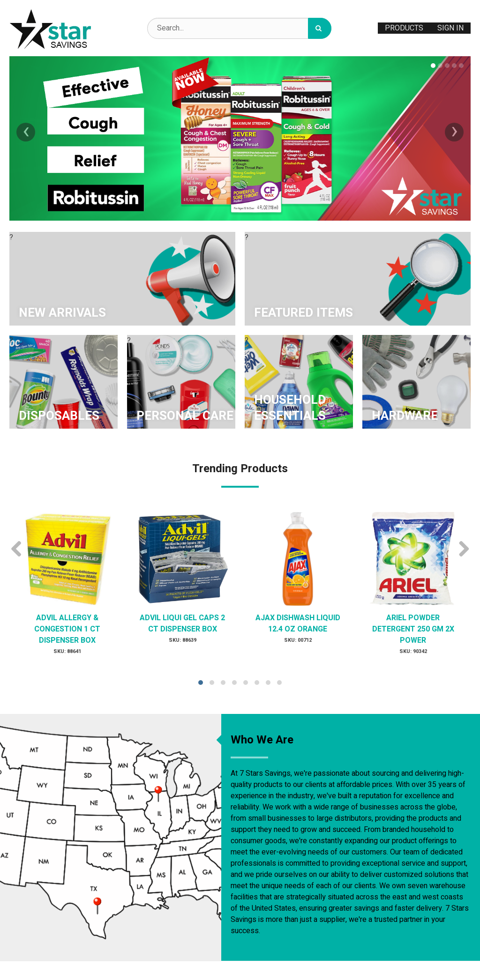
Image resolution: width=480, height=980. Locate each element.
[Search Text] (240, 28)
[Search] (320, 28)
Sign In (450, 28)
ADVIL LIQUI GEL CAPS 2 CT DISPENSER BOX (182, 624)
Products (404, 28)
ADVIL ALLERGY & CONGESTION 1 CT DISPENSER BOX (67, 629)
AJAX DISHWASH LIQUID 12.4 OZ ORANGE (298, 624)
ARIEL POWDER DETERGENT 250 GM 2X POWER (413, 629)
